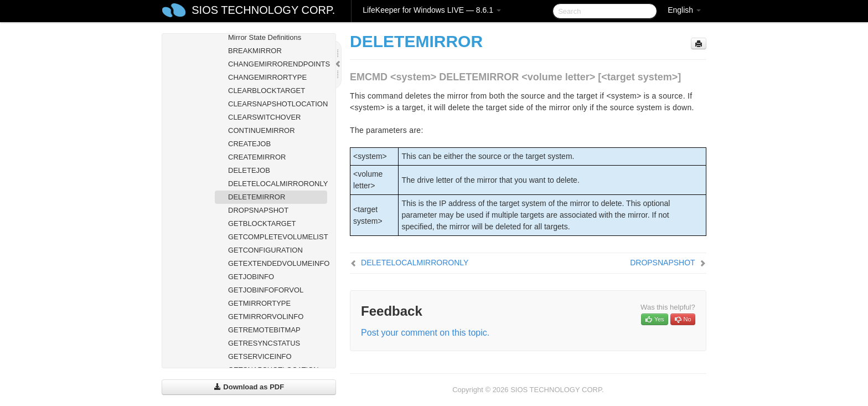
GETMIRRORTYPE (259, 303)
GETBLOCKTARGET (262, 223)
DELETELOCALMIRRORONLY (278, 184)
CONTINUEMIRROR (262, 130)
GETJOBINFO (251, 277)
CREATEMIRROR (257, 157)
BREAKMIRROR (255, 51)
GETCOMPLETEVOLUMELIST (278, 237)
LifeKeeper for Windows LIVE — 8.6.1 (432, 10)
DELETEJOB (249, 170)
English (684, 10)
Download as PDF (249, 387)
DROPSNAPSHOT (258, 210)
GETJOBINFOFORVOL (266, 290)
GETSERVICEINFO (260, 356)
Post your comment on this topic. (425, 333)
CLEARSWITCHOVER (264, 117)
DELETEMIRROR (257, 197)
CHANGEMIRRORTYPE (267, 77)
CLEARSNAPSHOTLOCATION (278, 104)
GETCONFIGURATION (265, 250)
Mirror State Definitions (265, 37)
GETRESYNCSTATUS (264, 343)
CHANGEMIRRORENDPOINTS (278, 64)
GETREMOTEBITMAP (264, 330)
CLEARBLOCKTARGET (267, 91)
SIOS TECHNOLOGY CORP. (263, 10)
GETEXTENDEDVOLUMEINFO (278, 263)
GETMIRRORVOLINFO (266, 317)
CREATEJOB (249, 144)
